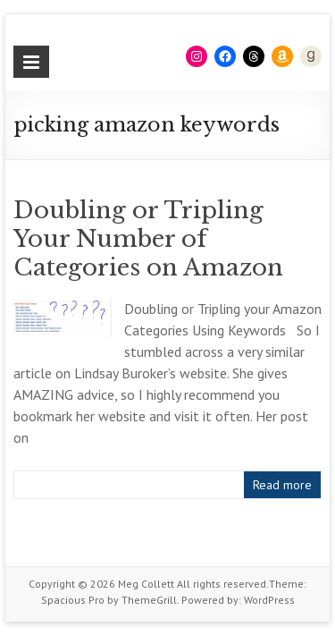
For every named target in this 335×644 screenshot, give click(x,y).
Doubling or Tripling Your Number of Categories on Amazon (148, 239)
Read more (282, 485)
